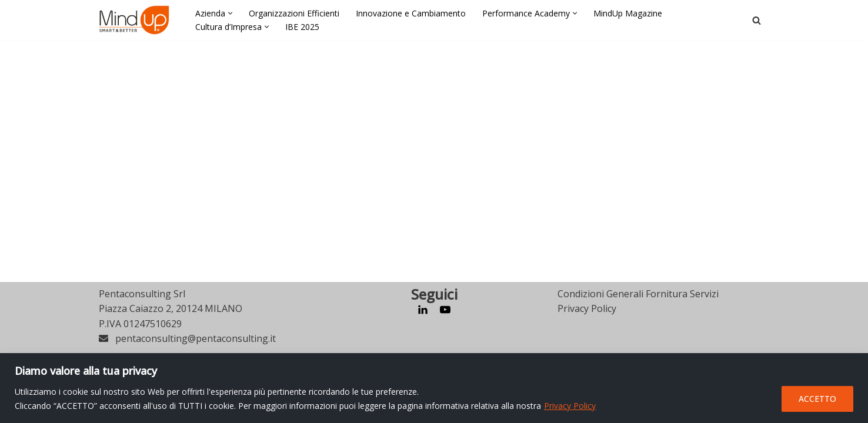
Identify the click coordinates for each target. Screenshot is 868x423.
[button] (230, 13)
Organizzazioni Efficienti (294, 13)
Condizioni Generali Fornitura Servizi (638, 338)
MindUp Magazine (628, 13)
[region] (434, 388)
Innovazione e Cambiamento (411, 13)
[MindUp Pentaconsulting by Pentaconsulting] (134, 20)
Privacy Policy (570, 406)
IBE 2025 (302, 27)
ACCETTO (817, 399)
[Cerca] (757, 20)
